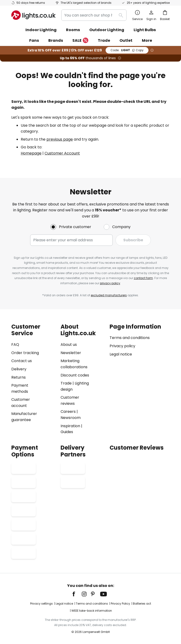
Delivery (19, 369)
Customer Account (62, 153)
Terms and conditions (130, 338)
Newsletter (71, 353)
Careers (68, 412)
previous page (60, 139)
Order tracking (25, 353)
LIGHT (127, 50)
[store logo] (33, 15)
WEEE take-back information (92, 611)
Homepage (31, 153)
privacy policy (110, 283)
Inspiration (70, 426)
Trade (104, 40)
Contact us (22, 361)
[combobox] (94, 15)
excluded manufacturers (109, 295)
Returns (19, 377)
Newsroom (71, 418)
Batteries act (142, 604)
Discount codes (75, 375)
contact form (143, 278)
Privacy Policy (120, 604)
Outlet (126, 40)
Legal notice (121, 354)
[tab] (34, 379)
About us (69, 345)
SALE (80, 41)
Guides (67, 432)
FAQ (15, 345)
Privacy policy (122, 346)
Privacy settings (41, 604)
